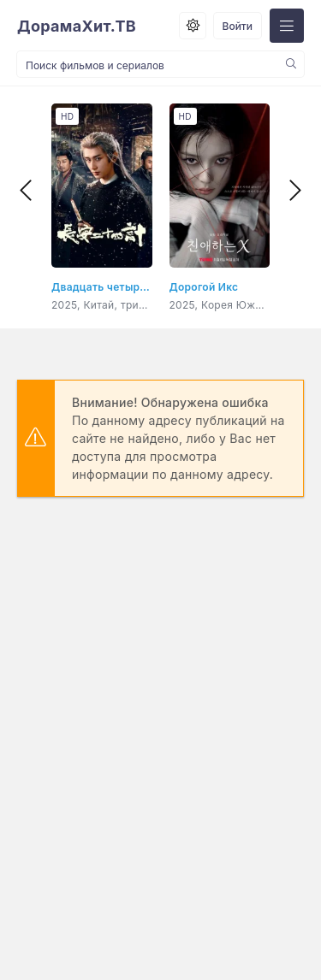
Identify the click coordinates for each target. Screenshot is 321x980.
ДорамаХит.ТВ (77, 26)
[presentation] (26, 191)
